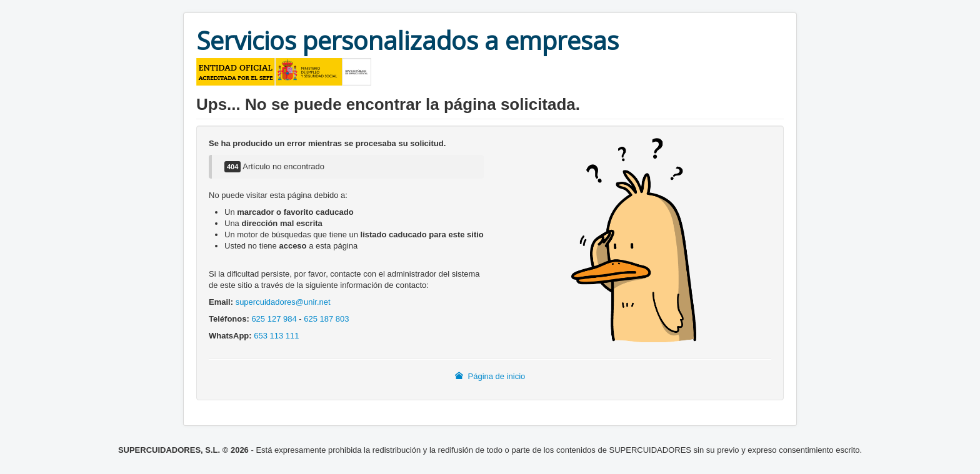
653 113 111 (276, 336)
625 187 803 (326, 319)
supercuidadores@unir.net (283, 302)
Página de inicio (490, 376)
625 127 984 (274, 319)
